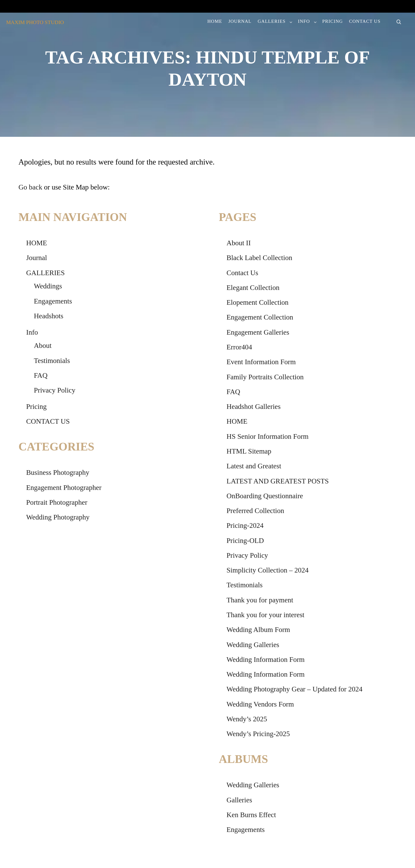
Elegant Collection (253, 288)
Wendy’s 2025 (247, 719)
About (43, 346)
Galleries (239, 800)
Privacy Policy (55, 390)
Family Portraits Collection (265, 377)
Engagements (53, 301)
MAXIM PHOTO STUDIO (35, 22)
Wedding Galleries (253, 645)
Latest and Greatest (254, 466)
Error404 (239, 347)
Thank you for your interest (266, 615)
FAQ (41, 375)
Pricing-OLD (245, 541)
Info (32, 332)
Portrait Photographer (57, 502)
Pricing (36, 407)
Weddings (48, 286)
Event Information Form (261, 362)
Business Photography (58, 473)
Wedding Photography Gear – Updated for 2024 (294, 689)
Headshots (49, 316)
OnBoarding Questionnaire (265, 496)
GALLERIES (45, 273)
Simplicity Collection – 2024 (268, 570)
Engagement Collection (260, 317)
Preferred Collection (255, 511)
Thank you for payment (260, 600)
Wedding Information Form (266, 660)
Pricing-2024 (245, 526)
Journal (37, 258)
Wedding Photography (58, 517)
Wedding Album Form (258, 630)
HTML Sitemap (249, 451)
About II (239, 243)
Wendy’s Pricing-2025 (258, 734)
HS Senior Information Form (268, 436)
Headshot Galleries (254, 407)
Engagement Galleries (258, 332)
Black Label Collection (259, 258)
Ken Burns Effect (251, 815)
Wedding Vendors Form (260, 704)
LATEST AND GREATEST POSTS (278, 481)
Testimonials (52, 361)
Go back (30, 187)
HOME (37, 243)
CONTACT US (48, 421)
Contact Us (242, 273)
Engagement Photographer (64, 488)
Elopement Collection (258, 302)
